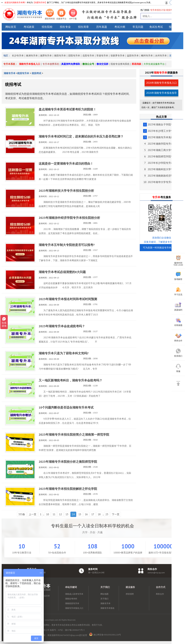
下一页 (116, 514)
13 (67, 514)
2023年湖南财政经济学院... (160, 176)
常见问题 (138, 27)
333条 (22, 514)
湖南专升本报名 (107, 608)
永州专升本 (161, 56)
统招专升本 (23, 73)
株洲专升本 (32, 56)
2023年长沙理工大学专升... (160, 131)
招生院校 (47, 27)
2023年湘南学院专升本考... (160, 144)
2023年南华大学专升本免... (160, 182)
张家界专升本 (118, 56)
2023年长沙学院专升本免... (160, 163)
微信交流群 (102, 64)
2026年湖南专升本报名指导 (162, 93)
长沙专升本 (18, 56)
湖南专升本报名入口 (30, 64)
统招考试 (36, 73)
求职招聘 (130, 594)
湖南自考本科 (71, 599)
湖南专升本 (10, 73)
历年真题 (102, 27)
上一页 (33, 514)
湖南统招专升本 (72, 603)
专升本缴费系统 (51, 64)
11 (54, 514)
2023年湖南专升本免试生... (160, 137)
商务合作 (160, 594)
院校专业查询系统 (120, 64)
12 (60, 514)
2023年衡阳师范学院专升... (160, 156)
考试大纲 (120, 27)
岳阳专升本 (88, 56)
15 (80, 514)
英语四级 (136, 64)
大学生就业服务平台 (154, 64)
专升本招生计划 (158, 10)
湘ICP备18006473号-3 (75, 630)
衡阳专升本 (60, 56)
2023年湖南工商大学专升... (160, 150)
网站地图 (104, 594)
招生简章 (83, 27)
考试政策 (29, 27)
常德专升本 (102, 56)
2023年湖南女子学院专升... (160, 124)
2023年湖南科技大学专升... (160, 169)
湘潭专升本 (46, 56)
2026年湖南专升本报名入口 (162, 83)
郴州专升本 (147, 56)
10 (48, 514)
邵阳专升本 (74, 56)
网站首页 (11, 27)
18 (99, 514)
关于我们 (104, 599)
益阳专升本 (133, 56)
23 (107, 514)
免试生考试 (156, 27)
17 (93, 514)
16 (86, 514)
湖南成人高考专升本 (74, 594)
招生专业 (65, 27)
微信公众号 (88, 64)
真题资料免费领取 (71, 64)
